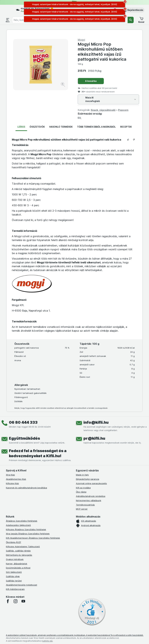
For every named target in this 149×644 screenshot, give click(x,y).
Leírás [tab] (21, 127)
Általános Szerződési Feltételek (22, 521)
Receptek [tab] (126, 127)
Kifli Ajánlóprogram (15, 589)
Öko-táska (81, 492)
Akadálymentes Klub (16, 479)
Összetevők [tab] (37, 127)
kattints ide (47, 641)
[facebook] (8, 601)
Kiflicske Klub (12, 483)
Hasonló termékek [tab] (61, 127)
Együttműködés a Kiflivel (18, 568)
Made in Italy (82, 475)
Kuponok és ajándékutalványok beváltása (26, 488)
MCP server (82, 509)
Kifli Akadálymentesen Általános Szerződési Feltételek (33, 538)
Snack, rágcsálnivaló (103, 110)
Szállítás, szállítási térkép (18, 551)
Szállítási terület (14, 581)
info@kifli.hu (96, 422)
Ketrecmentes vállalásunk (89, 500)
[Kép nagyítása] (63, 85)
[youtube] (23, 601)
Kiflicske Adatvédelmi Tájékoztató (23, 547)
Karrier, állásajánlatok (17, 564)
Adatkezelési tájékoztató (18, 525)
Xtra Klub (10, 475)
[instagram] (16, 601)
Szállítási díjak (13, 576)
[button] (133, 10)
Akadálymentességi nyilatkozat (22, 585)
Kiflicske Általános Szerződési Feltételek (26, 529)
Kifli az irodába (83, 488)
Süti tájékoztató (14, 572)
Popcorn (123, 110)
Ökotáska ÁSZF (14, 542)
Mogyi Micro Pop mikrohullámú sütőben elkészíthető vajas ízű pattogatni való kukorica (102, 52)
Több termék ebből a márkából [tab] (96, 127)
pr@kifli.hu (94, 438)
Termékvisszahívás (85, 505)
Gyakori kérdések (15, 559)
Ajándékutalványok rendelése (91, 496)
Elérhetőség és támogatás (19, 555)
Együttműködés (24, 438)
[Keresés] (131, 20)
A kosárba (91, 81)
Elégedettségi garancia (88, 479)
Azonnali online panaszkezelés (91, 483)
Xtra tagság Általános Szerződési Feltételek (28, 534)
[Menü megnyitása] (8, 20)
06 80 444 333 (23, 422)
